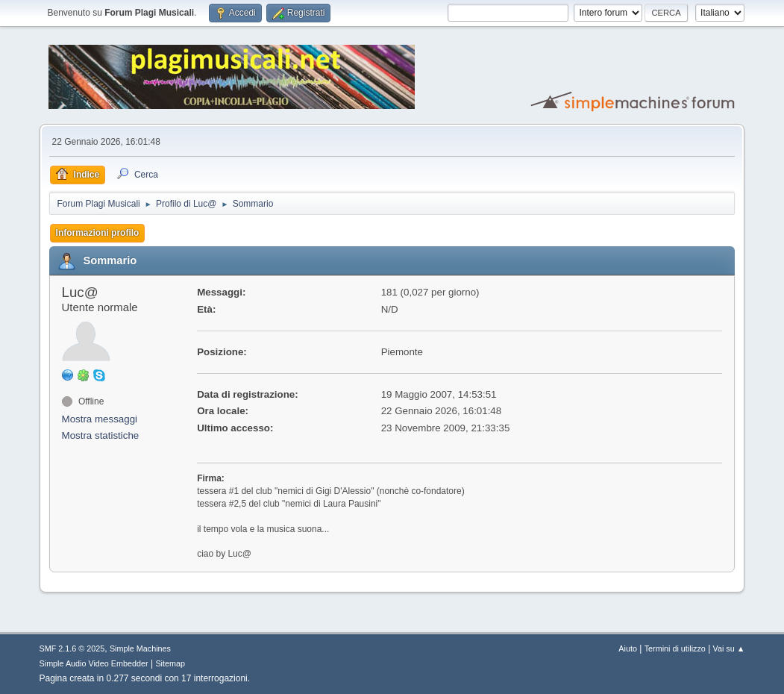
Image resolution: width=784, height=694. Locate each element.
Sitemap (170, 663)
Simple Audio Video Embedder (94, 663)
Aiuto (628, 648)
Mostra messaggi (100, 419)
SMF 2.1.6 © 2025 (72, 648)
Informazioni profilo (98, 233)
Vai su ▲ (729, 648)
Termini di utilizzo (675, 648)
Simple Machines (140, 648)
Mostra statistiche (101, 435)
